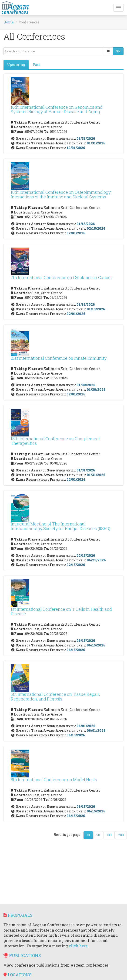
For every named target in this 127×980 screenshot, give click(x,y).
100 (109, 835)
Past (36, 65)
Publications (22, 955)
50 (98, 835)
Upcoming (16, 65)
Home (9, 22)
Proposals (18, 915)
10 (88, 835)
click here (78, 946)
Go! (118, 51)
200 (121, 835)
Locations (18, 975)
